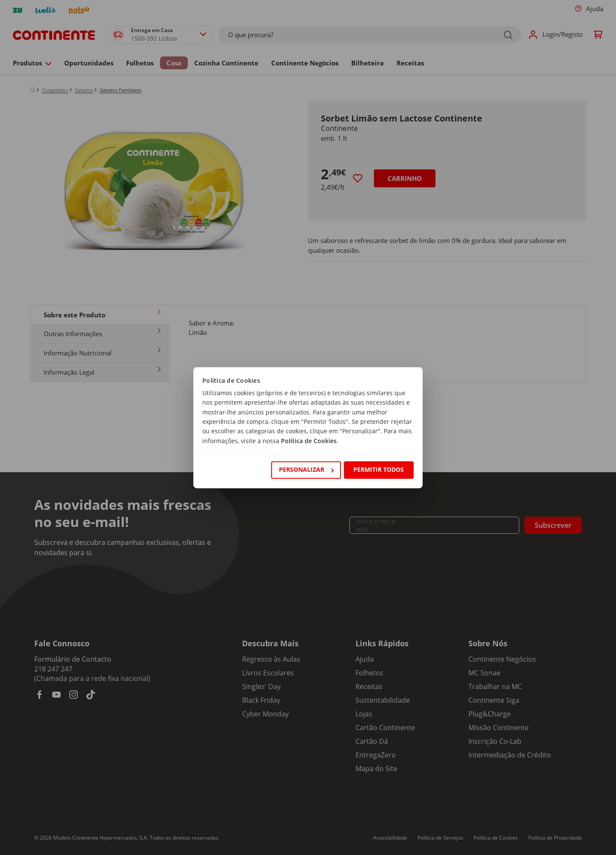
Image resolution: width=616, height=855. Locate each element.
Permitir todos (379, 470)
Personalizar (306, 470)
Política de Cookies (309, 441)
